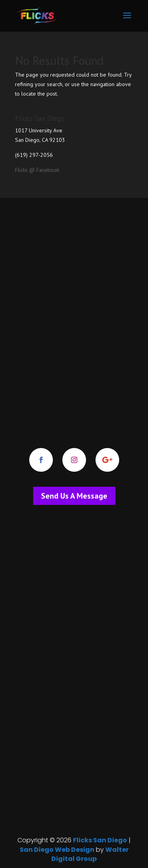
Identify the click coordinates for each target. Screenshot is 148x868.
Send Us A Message (74, 496)
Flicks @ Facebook (37, 170)
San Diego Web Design (57, 850)
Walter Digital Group (90, 854)
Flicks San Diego (100, 840)
